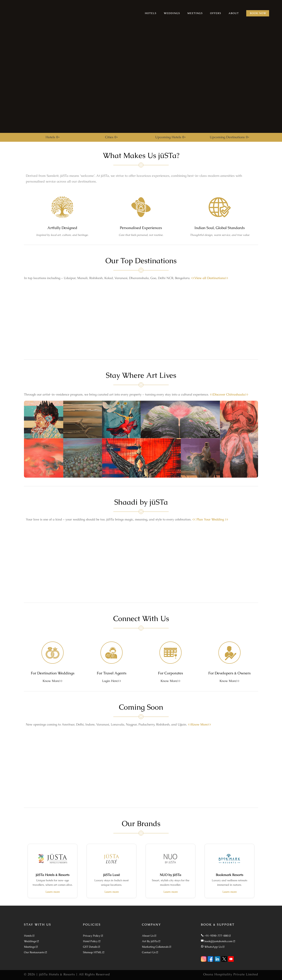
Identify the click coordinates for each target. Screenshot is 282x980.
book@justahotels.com (218, 941)
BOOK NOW (258, 13)
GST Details (90, 947)
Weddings (30, 941)
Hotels (28, 936)
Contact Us (149, 952)
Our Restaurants (34, 952)
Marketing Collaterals (155, 947)
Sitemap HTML (92, 952)
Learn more (53, 892)
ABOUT (234, 13)
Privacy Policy (92, 936)
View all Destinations (210, 278)
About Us (148, 936)
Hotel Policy (90, 941)
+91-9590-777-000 (216, 936)
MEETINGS (195, 13)
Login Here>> (112, 681)
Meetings (29, 947)
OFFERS (216, 13)
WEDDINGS (172, 13)
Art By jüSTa (150, 941)
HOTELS (151, 13)
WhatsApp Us (213, 947)
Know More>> (53, 681)
